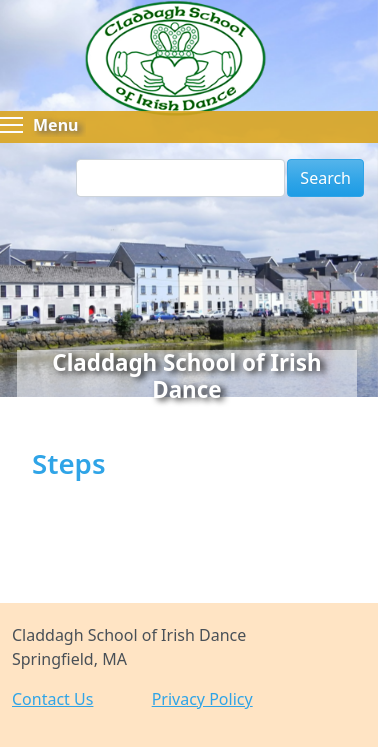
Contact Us (52, 699)
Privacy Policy (202, 699)
